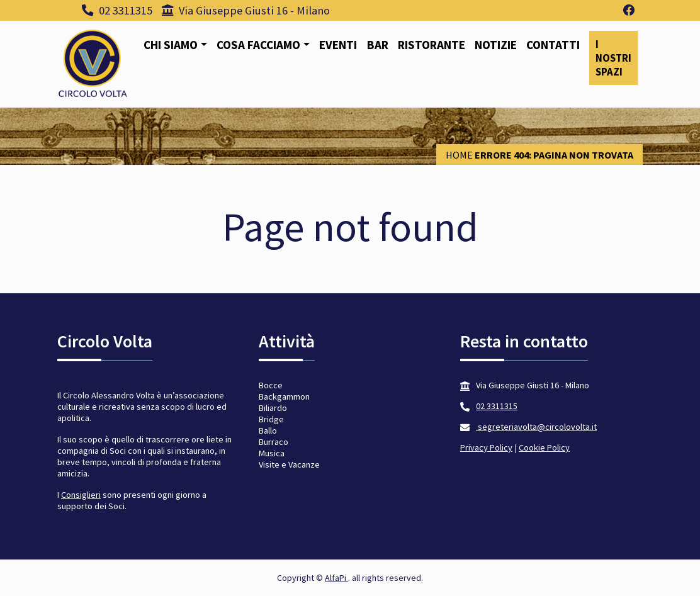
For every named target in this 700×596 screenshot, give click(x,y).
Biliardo (273, 408)
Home (459, 155)
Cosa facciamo (258, 45)
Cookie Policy (544, 447)
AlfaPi (336, 578)
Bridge (271, 419)
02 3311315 (117, 10)
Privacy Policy (486, 447)
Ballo (268, 430)
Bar (378, 45)
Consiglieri (81, 495)
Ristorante (432, 45)
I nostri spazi (613, 58)
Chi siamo (171, 45)
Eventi (338, 45)
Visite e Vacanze (289, 464)
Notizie (496, 45)
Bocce (271, 385)
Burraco (274, 442)
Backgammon (284, 396)
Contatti (553, 45)
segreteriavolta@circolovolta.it (536, 427)
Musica (272, 453)
